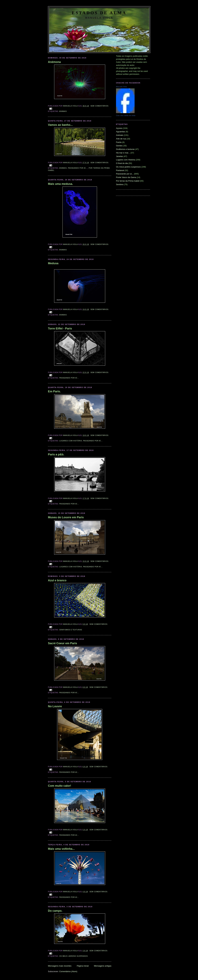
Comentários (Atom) (68, 971)
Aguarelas (121, 132)
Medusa (53, 263)
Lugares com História (71, 441)
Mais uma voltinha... (61, 849)
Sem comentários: (100, 106)
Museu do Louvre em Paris (66, 517)
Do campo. (55, 911)
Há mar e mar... (123, 153)
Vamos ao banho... (60, 125)
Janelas (119, 156)
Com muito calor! (60, 786)
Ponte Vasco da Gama (126, 177)
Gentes (119, 146)
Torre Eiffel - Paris (60, 329)
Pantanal (120, 170)
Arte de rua (121, 139)
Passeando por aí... (78, 168)
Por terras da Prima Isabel (128, 181)
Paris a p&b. (56, 454)
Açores (119, 128)
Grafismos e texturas (71, 630)
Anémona (54, 62)
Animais (63, 111)
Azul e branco (57, 580)
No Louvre (55, 706)
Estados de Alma (99, 13)
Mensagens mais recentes (60, 966)
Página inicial (83, 966)
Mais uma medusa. (60, 184)
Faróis (119, 142)
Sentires (120, 184)
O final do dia (122, 163)
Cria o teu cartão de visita (126, 115)
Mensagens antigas (103, 966)
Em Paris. (54, 391)
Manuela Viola (121, 87)
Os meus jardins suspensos (73, 956)
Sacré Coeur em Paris (62, 643)
